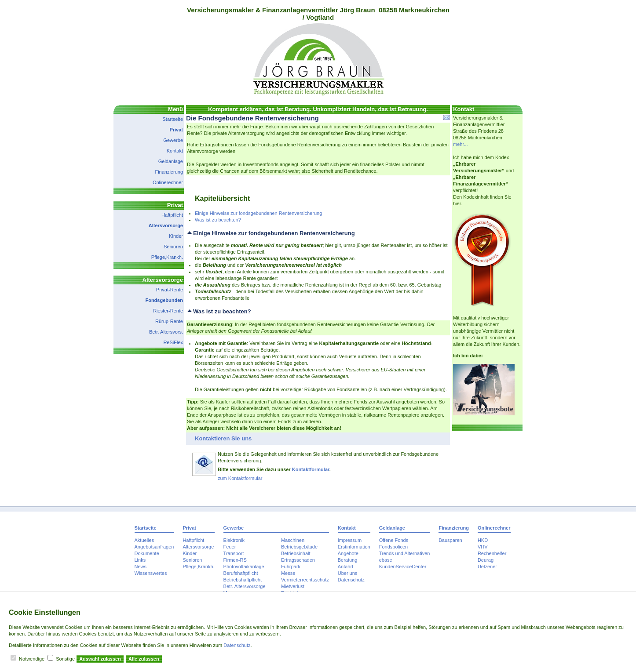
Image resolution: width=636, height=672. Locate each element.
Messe (288, 573)
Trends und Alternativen (405, 553)
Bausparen (450, 540)
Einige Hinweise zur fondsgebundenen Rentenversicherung (258, 213)
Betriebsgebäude (299, 547)
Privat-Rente (170, 290)
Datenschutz (351, 580)
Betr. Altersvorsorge (245, 586)
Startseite (173, 119)
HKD (483, 540)
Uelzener (487, 567)
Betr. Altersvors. (166, 332)
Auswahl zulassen (100, 659)
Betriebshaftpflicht (243, 580)
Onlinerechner (168, 182)
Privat (176, 130)
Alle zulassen (144, 659)
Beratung (348, 560)
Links (140, 560)
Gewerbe (173, 140)
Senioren (173, 247)
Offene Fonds (394, 540)
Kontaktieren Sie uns (223, 438)
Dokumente (147, 553)
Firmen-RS (235, 560)
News (141, 567)
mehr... (461, 144)
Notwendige (32, 659)
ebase (386, 560)
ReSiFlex (173, 342)
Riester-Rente (168, 311)
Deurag (486, 560)
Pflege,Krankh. (167, 257)
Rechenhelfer (492, 553)
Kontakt (175, 151)
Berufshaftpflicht (241, 573)
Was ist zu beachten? (218, 220)
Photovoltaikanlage (244, 567)
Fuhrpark (291, 567)
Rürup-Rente (169, 321)
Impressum (350, 540)
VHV (483, 547)
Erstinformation (354, 547)
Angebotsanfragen (154, 547)
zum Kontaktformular (240, 478)
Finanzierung (169, 172)
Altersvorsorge (166, 225)
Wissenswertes (151, 573)
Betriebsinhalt (296, 553)
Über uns (348, 573)
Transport (234, 553)
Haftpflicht (172, 215)
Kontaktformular (311, 469)
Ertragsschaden (298, 560)
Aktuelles (144, 540)
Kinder (176, 236)
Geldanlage (171, 161)
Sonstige (65, 659)
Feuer (230, 547)
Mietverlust (293, 586)
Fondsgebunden (164, 300)
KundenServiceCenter (403, 567)
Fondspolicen (393, 547)
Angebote (348, 553)
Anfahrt (345, 567)
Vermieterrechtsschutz (305, 580)
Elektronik (234, 540)
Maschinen (293, 540)
